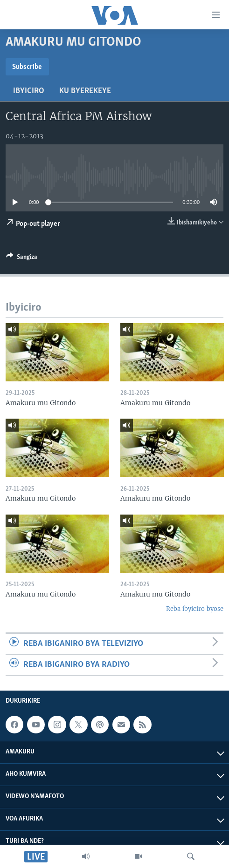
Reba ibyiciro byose (195, 609)
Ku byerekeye (85, 91)
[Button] (22, 258)
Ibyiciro (29, 91)
